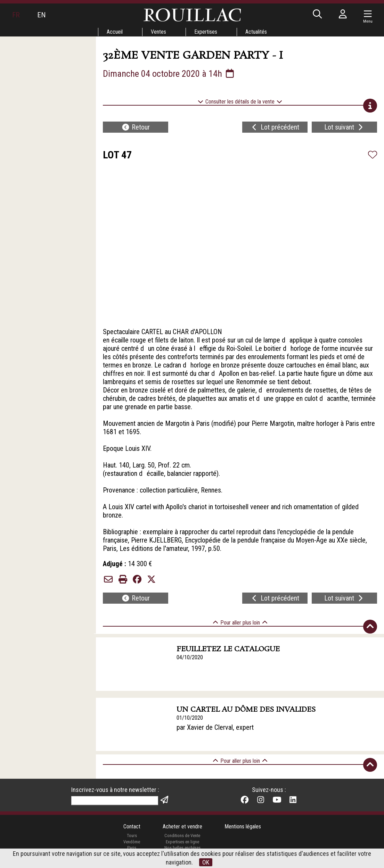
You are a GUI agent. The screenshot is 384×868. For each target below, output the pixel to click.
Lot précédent (275, 127)
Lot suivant (344, 127)
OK (206, 862)
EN (41, 15)
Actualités (256, 32)
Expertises (206, 32)
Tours (132, 836)
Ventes (158, 32)
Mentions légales (243, 826)
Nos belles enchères (182, 848)
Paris (132, 848)
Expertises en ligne (182, 842)
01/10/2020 (190, 718)
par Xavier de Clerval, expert (215, 727)
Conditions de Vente (182, 836)
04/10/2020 (190, 657)
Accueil (115, 32)
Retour (136, 127)
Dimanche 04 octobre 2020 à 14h (169, 74)
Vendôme (132, 842)
